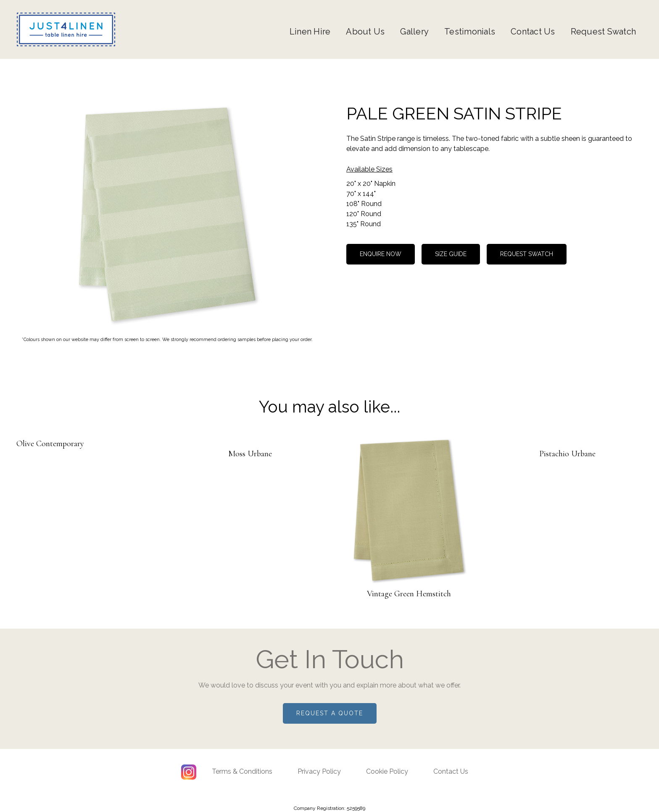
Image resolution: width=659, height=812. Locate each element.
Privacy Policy (319, 771)
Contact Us (533, 32)
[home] (66, 29)
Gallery (414, 32)
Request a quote (330, 713)
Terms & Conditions (242, 771)
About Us (365, 32)
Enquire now (381, 254)
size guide (451, 254)
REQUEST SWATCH (527, 254)
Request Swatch (604, 32)
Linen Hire (310, 32)
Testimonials (470, 32)
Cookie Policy (387, 771)
